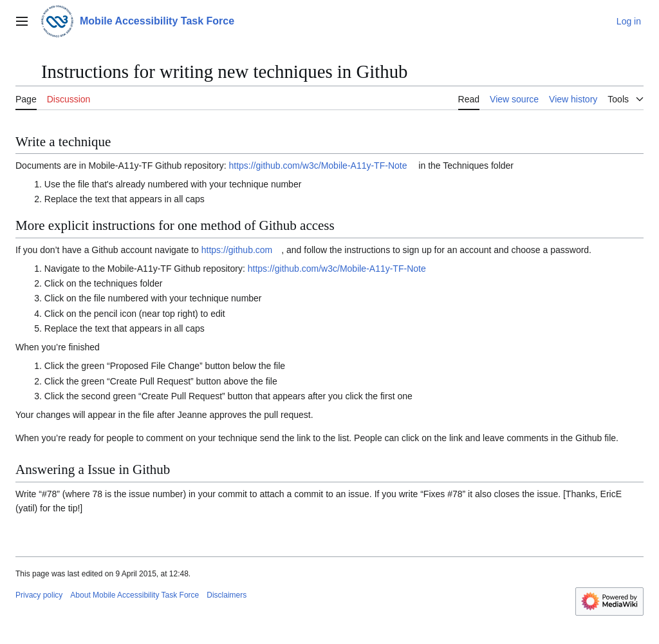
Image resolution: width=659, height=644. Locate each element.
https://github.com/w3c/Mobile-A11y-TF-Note (318, 166)
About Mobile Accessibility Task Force (135, 595)
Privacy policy (39, 595)
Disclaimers (227, 595)
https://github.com (237, 250)
